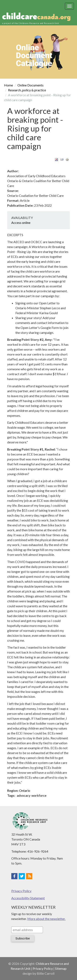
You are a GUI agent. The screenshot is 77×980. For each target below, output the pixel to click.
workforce (39, 795)
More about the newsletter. (46, 919)
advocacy (24, 795)
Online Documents (30, 85)
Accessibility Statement (28, 898)
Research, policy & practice (27, 90)
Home (9, 85)
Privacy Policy (21, 891)
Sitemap (61, 968)
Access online (21, 223)
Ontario (25, 790)
